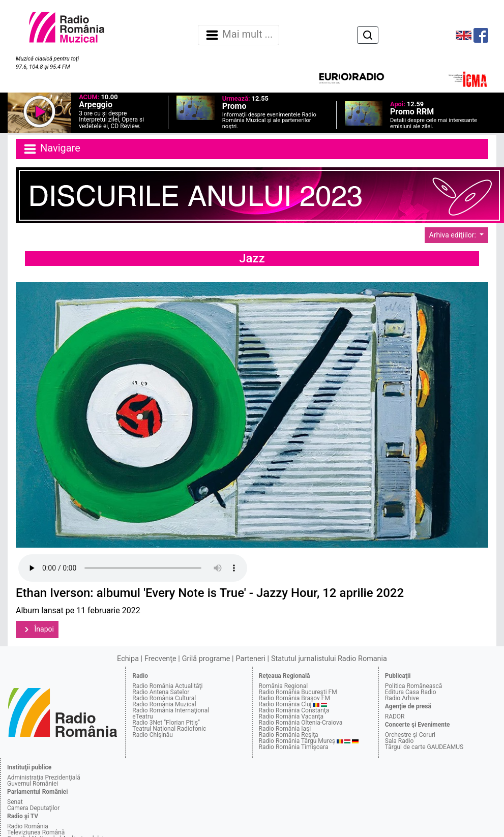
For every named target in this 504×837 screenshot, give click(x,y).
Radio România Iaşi (285, 729)
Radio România (28, 826)
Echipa (128, 659)
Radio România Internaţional (171, 710)
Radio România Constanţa (294, 710)
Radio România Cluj (285, 704)
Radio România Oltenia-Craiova (301, 723)
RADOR (395, 716)
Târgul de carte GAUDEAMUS (424, 747)
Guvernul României (33, 784)
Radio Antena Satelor (161, 692)
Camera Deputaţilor (33, 808)
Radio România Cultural (164, 698)
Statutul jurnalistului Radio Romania (329, 659)
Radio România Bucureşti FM (298, 692)
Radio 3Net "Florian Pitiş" (166, 723)
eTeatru (142, 716)
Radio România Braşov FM (294, 698)
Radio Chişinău (153, 735)
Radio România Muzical (164, 704)
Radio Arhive (402, 698)
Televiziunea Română (36, 832)
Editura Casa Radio (411, 692)
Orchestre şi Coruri (410, 735)
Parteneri (251, 659)
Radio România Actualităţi (167, 686)
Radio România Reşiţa (289, 735)
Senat (15, 802)
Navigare (51, 149)
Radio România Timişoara (294, 747)
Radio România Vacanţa (291, 716)
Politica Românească (414, 686)
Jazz (252, 258)
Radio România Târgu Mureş (297, 741)
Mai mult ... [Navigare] (239, 35)
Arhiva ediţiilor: (454, 235)
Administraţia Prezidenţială (44, 778)
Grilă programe (206, 659)
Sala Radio (399, 741)
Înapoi (37, 630)
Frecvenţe (160, 659)
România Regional (284, 686)
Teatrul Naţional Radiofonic (169, 729)
